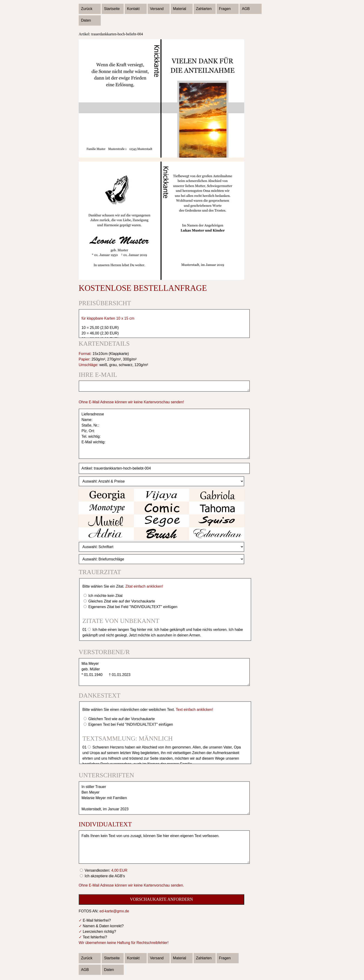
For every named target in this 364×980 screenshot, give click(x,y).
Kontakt (133, 9)
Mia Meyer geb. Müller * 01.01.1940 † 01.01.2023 (164, 672)
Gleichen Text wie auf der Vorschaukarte (121, 719)
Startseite (112, 9)
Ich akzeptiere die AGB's (104, 876)
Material (180, 9)
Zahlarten (204, 9)
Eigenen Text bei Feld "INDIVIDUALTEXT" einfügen (130, 724)
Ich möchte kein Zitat (105, 596)
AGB (246, 9)
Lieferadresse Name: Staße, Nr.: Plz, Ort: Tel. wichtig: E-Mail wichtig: (164, 434)
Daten (86, 20)
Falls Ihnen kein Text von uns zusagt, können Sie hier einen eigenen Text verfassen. (164, 847)
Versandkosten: (106, 870)
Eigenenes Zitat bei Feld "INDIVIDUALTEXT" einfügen (132, 607)
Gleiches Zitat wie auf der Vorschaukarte (121, 601)
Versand (157, 9)
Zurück (87, 9)
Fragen (225, 9)
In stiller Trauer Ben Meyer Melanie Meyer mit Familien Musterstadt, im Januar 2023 (164, 798)
